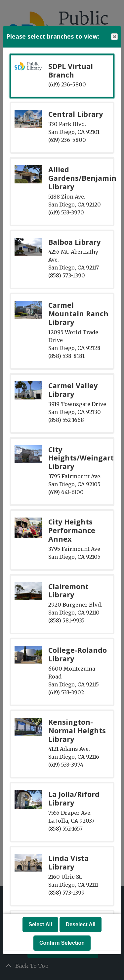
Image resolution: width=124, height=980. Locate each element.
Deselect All (81, 925)
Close (114, 37)
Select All (40, 925)
